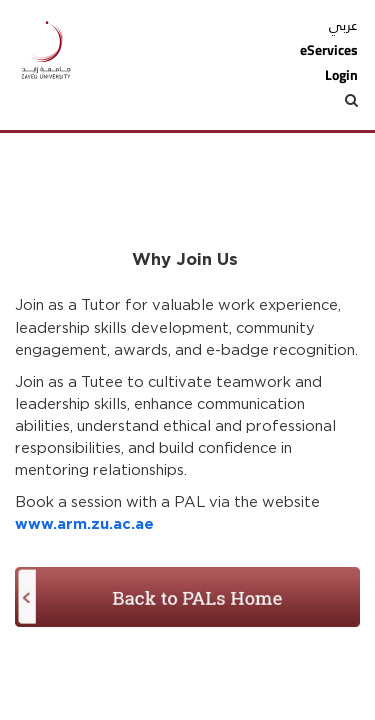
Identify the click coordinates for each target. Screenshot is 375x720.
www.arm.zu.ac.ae (84, 524)
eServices (329, 50)
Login (341, 75)
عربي (343, 25)
